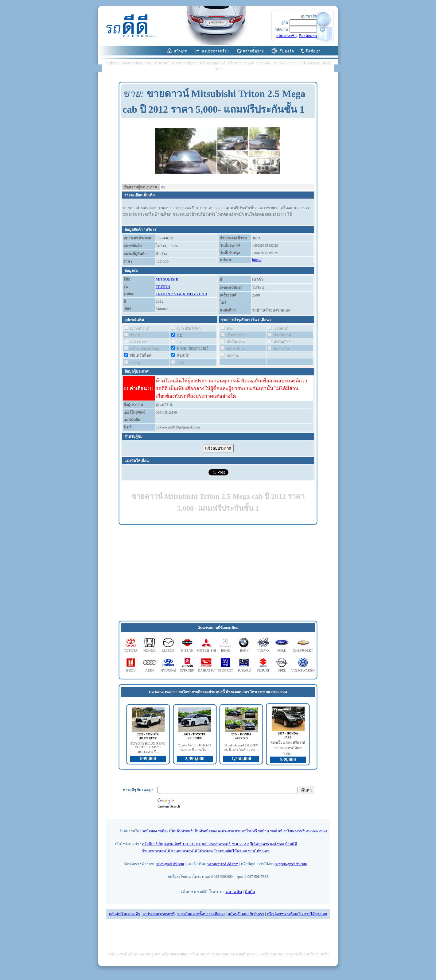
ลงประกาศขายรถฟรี (159, 914)
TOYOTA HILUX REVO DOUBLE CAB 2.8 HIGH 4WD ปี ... (148, 748)
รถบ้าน (263, 831)
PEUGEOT (225, 670)
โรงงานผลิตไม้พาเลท (230, 851)
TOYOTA (131, 650)
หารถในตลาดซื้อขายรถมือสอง (201, 914)
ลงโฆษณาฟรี (294, 831)
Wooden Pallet (316, 831)
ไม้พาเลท (205, 851)
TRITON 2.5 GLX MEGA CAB (181, 294)
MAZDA (168, 650)
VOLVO (263, 650)
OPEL (282, 670)
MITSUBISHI (167, 279)
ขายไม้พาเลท (259, 851)
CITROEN (187, 670)
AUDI (150, 670)
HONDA (150, 650)
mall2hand (210, 844)
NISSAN (187, 650)
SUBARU (244, 670)
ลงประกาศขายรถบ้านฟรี (237, 831)
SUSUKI (263, 670)
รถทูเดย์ (224, 844)
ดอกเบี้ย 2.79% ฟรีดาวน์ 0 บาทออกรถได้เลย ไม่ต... (288, 748)
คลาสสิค (234, 892)
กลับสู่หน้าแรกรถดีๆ (124, 914)
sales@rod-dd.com (170, 864)
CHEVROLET (303, 650)
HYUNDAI (168, 670)
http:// (257, 260)
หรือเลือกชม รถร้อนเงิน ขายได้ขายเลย (297, 914)
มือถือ (250, 892)
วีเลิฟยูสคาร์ (259, 844)
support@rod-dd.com (291, 864)
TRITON (163, 287)
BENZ (226, 650)
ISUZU (130, 670)
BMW (244, 650)
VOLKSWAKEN (303, 670)
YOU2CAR (240, 844)
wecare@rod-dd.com (223, 864)
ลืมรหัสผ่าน (308, 36)
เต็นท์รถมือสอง (205, 831)
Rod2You (277, 844)
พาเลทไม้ (190, 851)
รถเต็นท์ (276, 831)
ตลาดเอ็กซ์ (173, 844)
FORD (282, 650)
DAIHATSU (206, 670)
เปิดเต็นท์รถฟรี (181, 831)
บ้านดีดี (291, 844)
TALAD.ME (192, 844)
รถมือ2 (163, 831)
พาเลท (176, 851)
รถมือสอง (150, 831)
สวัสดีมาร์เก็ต (153, 844)
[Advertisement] (218, 573)
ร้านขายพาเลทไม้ (156, 851)
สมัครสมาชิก (286, 36)
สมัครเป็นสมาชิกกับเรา (246, 914)
